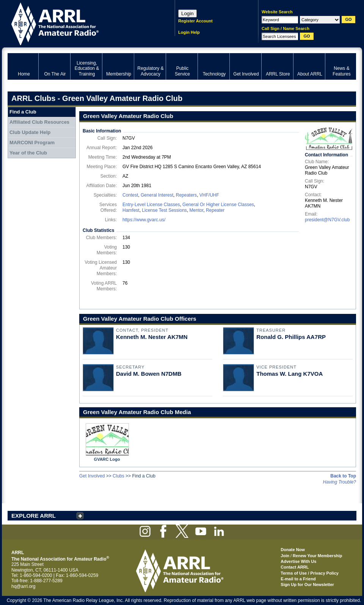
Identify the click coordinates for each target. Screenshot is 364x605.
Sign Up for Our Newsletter (307, 585)
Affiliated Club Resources (39, 122)
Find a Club (23, 112)
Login (187, 13)
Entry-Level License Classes (151, 205)
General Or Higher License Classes (218, 205)
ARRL (81, 23)
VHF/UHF (209, 195)
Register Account (195, 21)
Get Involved (92, 476)
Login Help (189, 32)
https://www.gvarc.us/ (144, 220)
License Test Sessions (164, 210)
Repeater (215, 210)
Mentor (197, 210)
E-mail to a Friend (298, 579)
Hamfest (131, 210)
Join (285, 556)
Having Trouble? (340, 482)
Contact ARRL (295, 567)
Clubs (118, 476)
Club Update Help (30, 132)
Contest (130, 195)
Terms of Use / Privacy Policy (310, 573)
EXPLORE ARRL (34, 516)
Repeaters (186, 195)
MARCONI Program (32, 143)
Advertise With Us (298, 561)
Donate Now (293, 550)
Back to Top (343, 476)
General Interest (157, 195)
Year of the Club (28, 153)
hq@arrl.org (24, 586)
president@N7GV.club (327, 220)
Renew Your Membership (317, 556)
